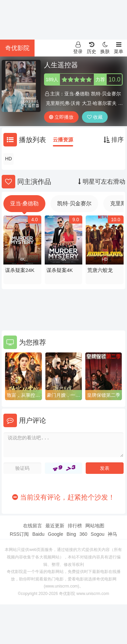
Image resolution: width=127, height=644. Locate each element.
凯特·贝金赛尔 (106, 94)
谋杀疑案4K (60, 270)
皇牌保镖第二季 (104, 395)
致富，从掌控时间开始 (23, 395)
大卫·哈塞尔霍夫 (99, 103)
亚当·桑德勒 (77, 94)
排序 (114, 140)
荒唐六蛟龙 (100, 270)
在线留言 (33, 526)
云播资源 (63, 140)
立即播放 (61, 117)
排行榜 (75, 526)
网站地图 (95, 526)
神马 (112, 534)
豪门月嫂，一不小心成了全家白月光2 (63, 395)
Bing (71, 534)
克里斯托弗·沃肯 (63, 103)
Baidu (38, 534)
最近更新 (55, 526)
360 (83, 534)
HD (8, 159)
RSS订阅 (19, 534)
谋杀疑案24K (20, 270)
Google (55, 534)
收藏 (95, 117)
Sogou (98, 534)
